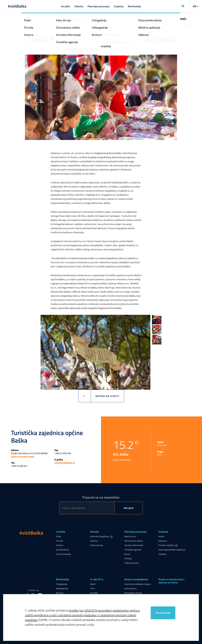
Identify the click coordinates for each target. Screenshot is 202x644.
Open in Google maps (23, 456)
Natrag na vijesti (105, 396)
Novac (127, 554)
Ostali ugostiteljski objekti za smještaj (172, 552)
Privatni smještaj (166, 545)
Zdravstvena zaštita (134, 541)
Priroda (59, 541)
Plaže (59, 536)
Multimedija (134, 6)
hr (195, 6)
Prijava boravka (132, 563)
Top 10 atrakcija (63, 554)
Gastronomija (97, 545)
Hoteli (161, 536)
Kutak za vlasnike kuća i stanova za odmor (171, 581)
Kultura (60, 545)
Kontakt (94, 593)
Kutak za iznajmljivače (136, 579)
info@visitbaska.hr (65, 463)
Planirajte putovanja (99, 6)
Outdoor (94, 541)
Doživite (79, 6)
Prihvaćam (163, 613)
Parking (128, 558)
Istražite (66, 6)
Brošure (60, 593)
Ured (92, 588)
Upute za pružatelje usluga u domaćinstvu (138, 586)
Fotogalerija (62, 584)
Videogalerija (62, 588)
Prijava (129, 508)
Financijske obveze (133, 593)
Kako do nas (130, 536)
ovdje (91, 625)
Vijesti (93, 584)
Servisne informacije (134, 545)
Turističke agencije (133, 550)
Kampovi (163, 541)
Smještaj (119, 6)
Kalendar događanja (100, 536)
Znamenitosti (62, 550)
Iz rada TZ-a (97, 579)
